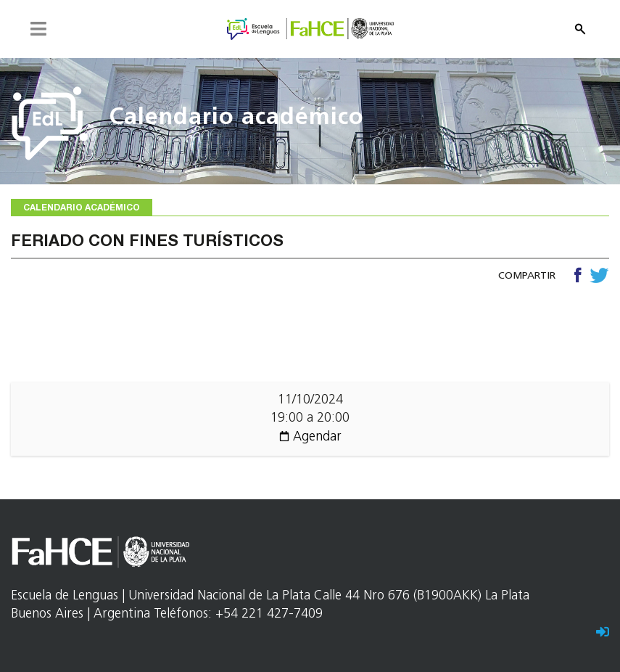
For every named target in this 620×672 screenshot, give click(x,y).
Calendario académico (237, 118)
